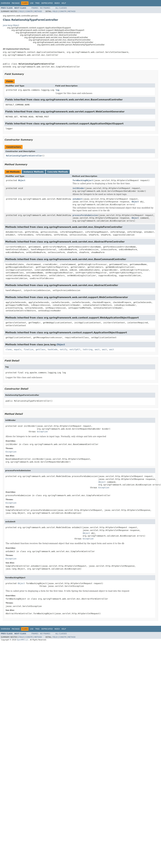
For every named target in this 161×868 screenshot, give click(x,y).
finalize (28, 349)
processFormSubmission (85, 215)
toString (88, 349)
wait (97, 349)
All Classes (61, 8)
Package (16, 3)
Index (57, 3)
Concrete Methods (58, 172)
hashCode (53, 349)
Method (38, 11)
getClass (41, 349)
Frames (35, 8)
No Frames (45, 8)
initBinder (78, 188)
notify (63, 349)
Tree (37, 3)
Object (22, 180)
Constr (29, 11)
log (57, 90)
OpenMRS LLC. (23, 640)
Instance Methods (33, 172)
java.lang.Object (11, 25)
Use (32, 3)
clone (9, 349)
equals (18, 349)
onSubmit (77, 199)
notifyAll (75, 349)
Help (64, 3)
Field (21, 11)
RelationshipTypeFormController (24, 156)
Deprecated (47, 3)
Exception (42, 432)
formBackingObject (83, 180)
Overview (5, 3)
